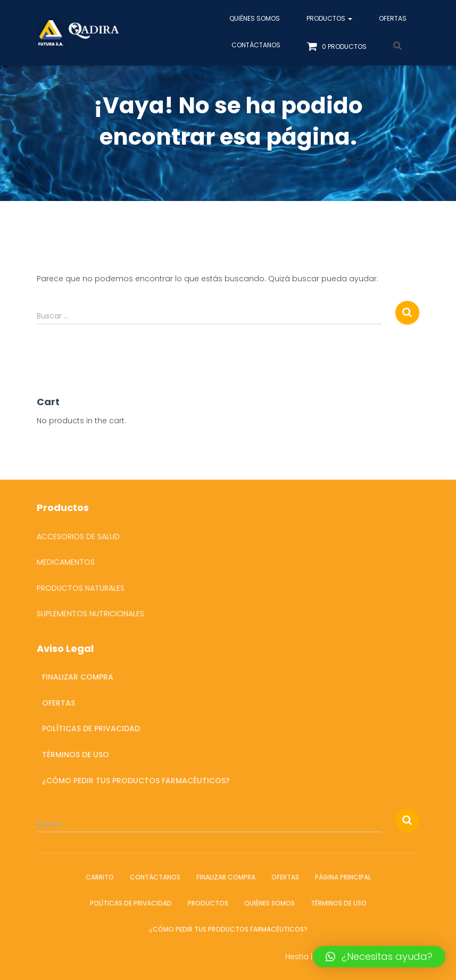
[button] (379, 957)
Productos (329, 18)
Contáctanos (256, 45)
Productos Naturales (81, 588)
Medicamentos (66, 562)
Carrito (100, 877)
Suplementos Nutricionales (90, 614)
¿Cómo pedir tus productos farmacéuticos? (136, 781)
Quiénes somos (255, 18)
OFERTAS (393, 18)
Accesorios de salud (78, 537)
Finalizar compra (78, 677)
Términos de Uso (76, 755)
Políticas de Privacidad (91, 728)
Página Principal (343, 877)
